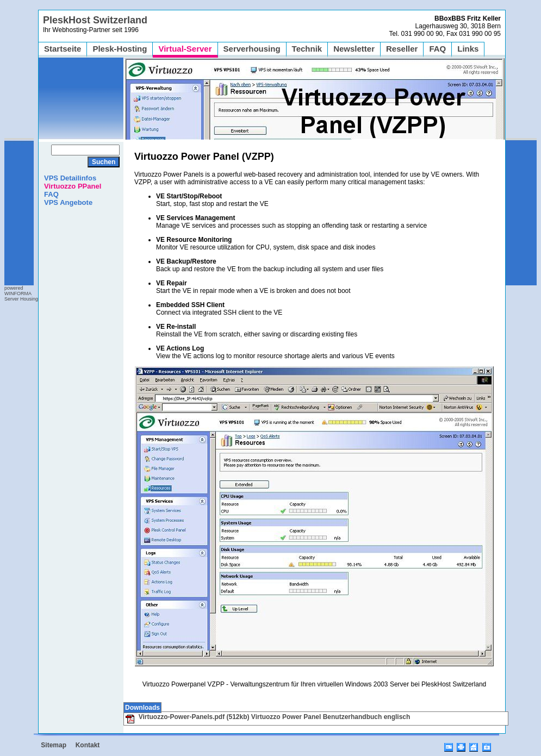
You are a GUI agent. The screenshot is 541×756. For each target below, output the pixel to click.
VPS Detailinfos (70, 178)
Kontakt (88, 745)
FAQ (437, 49)
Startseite (63, 49)
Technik (307, 49)
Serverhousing (252, 49)
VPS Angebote (68, 202)
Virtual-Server (185, 49)
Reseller (402, 49)
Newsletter (354, 49)
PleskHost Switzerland (95, 20)
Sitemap (54, 745)
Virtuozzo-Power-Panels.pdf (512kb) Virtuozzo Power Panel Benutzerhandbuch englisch (268, 717)
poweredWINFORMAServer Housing (21, 293)
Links (468, 49)
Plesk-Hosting (120, 49)
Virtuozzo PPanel (73, 186)
